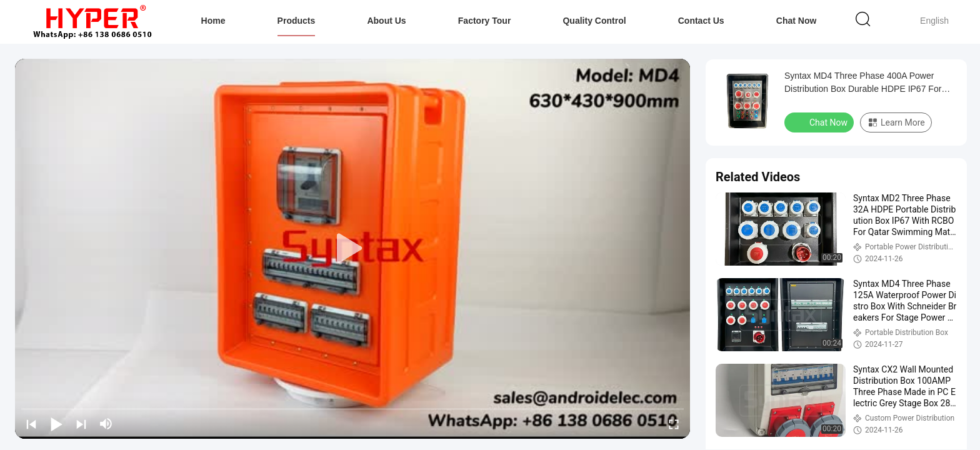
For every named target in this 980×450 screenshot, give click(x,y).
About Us (386, 21)
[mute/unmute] (106, 424)
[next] (81, 424)
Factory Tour (485, 21)
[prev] (31, 424)
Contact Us (701, 21)
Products (297, 21)
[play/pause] (56, 424)
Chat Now (797, 21)
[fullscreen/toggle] (674, 424)
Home (213, 21)
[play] (352, 249)
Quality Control (594, 21)
